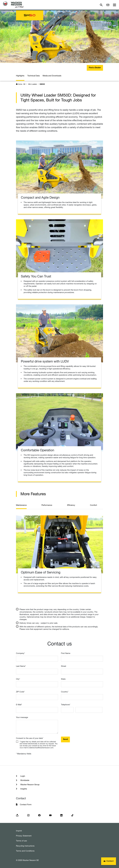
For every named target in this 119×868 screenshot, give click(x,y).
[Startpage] (13, 5)
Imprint (19, 831)
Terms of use (21, 841)
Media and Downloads (52, 76)
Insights (23, 789)
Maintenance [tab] (21, 505)
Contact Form (26, 804)
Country (65, 692)
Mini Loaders (33, 84)
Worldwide (25, 780)
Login (22, 776)
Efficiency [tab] (71, 505)
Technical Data (33, 76)
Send (65, 739)
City (18, 679)
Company (20, 653)
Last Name (21, 666)
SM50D (42, 84)
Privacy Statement (24, 836)
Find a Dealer (95, 68)
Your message (22, 717)
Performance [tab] (47, 505)
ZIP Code (20, 692)
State (63, 679)
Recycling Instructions (25, 846)
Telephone (66, 705)
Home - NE (22, 84)
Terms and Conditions (25, 851)
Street (64, 666)
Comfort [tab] (93, 505)
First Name (66, 653)
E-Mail (19, 705)
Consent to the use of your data (30, 738)
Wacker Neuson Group (30, 784)
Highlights (20, 76)
